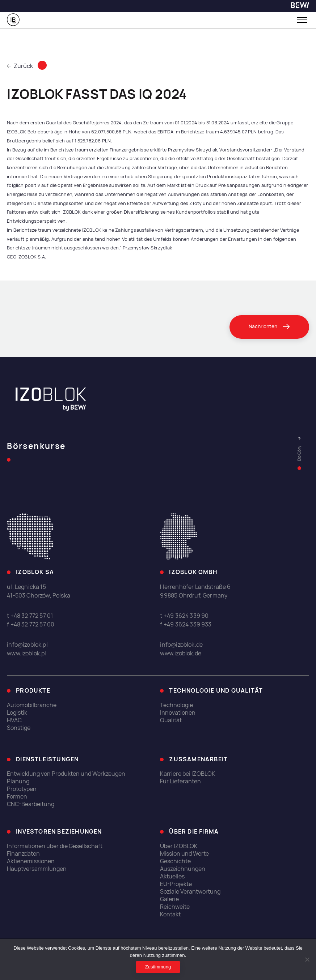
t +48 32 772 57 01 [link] (30, 616)
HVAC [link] (14, 720)
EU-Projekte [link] (176, 884)
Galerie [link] (169, 899)
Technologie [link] (176, 705)
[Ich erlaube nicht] (307, 959)
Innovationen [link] (178, 713)
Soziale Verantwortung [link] (190, 892)
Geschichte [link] (175, 861)
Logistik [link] (17, 713)
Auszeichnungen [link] (183, 869)
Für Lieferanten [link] (180, 781)
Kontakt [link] (170, 914)
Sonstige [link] (19, 728)
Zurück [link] (20, 66)
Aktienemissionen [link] (31, 861)
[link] (300, 6)
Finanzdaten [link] (23, 854)
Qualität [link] (171, 720)
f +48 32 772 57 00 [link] (31, 624)
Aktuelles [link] (172, 876)
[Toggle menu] (302, 20)
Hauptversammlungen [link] (37, 869)
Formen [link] (17, 797)
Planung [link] (18, 781)
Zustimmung (158, 967)
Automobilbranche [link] (32, 705)
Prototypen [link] (22, 789)
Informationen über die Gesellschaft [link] (55, 846)
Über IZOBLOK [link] (179, 846)
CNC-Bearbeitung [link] (31, 804)
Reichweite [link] (175, 907)
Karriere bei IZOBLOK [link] (188, 774)
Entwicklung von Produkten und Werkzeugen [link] (66, 774)
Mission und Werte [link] (184, 854)
